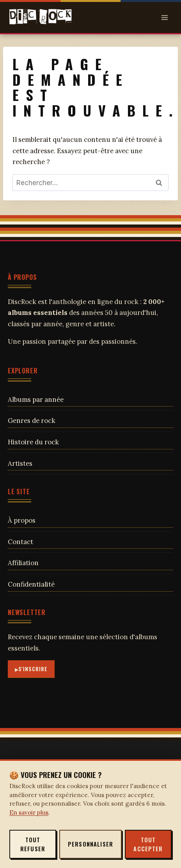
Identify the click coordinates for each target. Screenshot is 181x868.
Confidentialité (31, 584)
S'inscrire (33, 669)
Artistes (20, 463)
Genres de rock (32, 421)
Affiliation (23, 563)
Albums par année (36, 400)
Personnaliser (90, 844)
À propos (22, 520)
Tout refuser (33, 844)
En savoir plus (29, 812)
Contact (20, 542)
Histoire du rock (33, 442)
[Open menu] (164, 17)
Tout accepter (148, 844)
